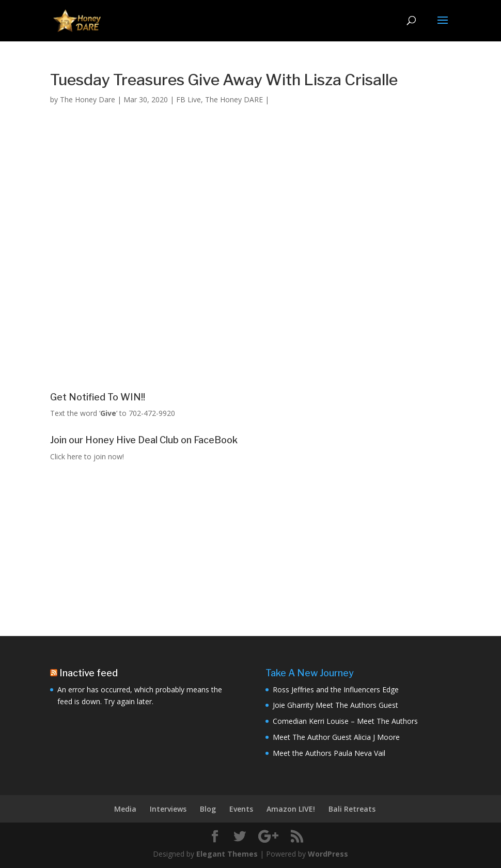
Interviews (168, 809)
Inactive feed (89, 673)
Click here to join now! (87, 456)
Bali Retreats (352, 809)
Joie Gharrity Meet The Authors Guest (335, 705)
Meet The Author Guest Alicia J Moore (336, 737)
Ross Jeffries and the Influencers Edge (336, 689)
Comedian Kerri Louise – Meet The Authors (345, 721)
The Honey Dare (88, 99)
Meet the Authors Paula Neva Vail (329, 753)
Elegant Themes (227, 854)
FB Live (189, 99)
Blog (208, 809)
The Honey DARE (234, 99)
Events (241, 809)
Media (125, 809)
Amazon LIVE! (291, 809)
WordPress (328, 854)
